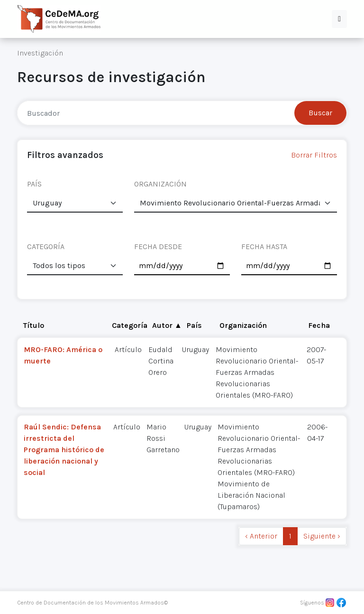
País (194, 325)
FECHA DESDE (158, 247)
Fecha (319, 325)
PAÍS (34, 184)
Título (34, 325)
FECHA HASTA (264, 247)
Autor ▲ (167, 325)
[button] (339, 19)
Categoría (130, 325)
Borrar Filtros (314, 155)
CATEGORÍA (46, 247)
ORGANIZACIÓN (160, 184)
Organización (243, 325)
